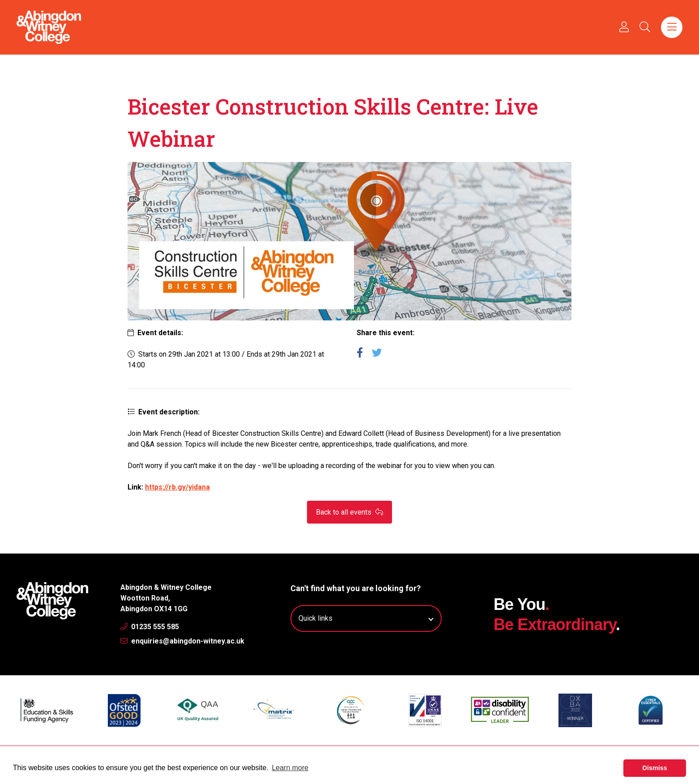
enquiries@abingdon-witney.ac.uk (182, 641)
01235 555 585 (150, 627)
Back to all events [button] (349, 512)
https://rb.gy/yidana (177, 487)
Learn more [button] (290, 768)
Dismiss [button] (655, 768)
